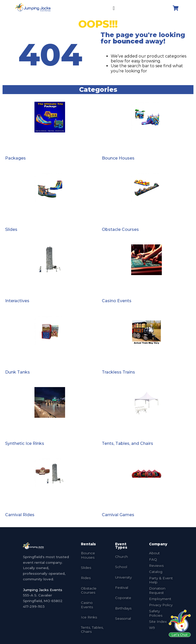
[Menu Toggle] (114, 8)
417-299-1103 (34, 606)
